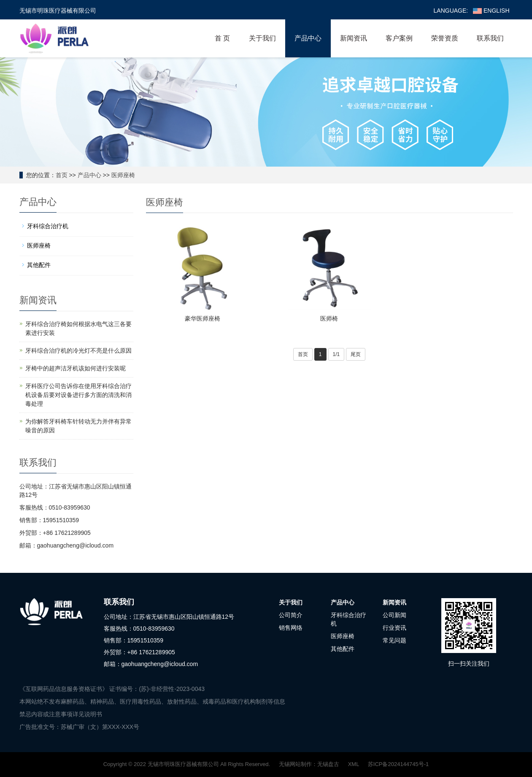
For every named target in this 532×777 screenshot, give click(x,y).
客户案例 (399, 38)
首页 (62, 175)
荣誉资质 (445, 38)
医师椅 (329, 318)
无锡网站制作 (295, 764)
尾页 (356, 354)
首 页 (222, 38)
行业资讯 (394, 628)
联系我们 (490, 38)
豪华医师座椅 (203, 318)
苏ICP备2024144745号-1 (398, 764)
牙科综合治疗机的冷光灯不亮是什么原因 (78, 351)
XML (354, 764)
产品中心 (308, 38)
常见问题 (394, 640)
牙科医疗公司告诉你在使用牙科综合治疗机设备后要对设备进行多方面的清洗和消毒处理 (78, 395)
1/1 (336, 354)
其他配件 (39, 265)
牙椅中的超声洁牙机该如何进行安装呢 (76, 368)
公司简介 (291, 615)
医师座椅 (123, 175)
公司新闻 (394, 615)
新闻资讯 (354, 38)
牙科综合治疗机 (48, 226)
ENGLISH (491, 11)
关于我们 (262, 38)
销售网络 (291, 628)
